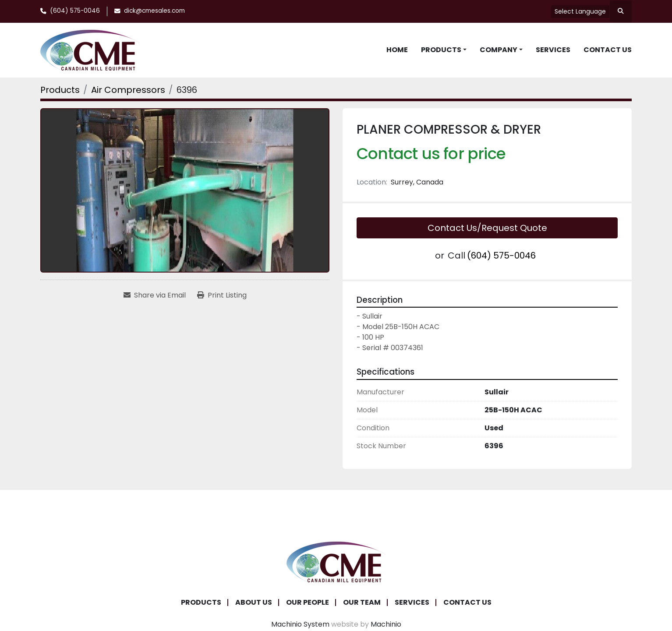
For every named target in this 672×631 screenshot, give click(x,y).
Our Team (362, 602)
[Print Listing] (222, 295)
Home (397, 50)
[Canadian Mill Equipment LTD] (336, 562)
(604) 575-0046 (75, 11)
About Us (254, 602)
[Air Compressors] (128, 90)
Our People (308, 602)
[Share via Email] (155, 295)
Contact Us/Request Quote (487, 228)
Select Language (580, 11)
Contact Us (608, 50)
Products (441, 50)
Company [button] (499, 50)
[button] (444, 50)
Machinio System (300, 624)
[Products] (60, 90)
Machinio (386, 624)
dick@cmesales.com (154, 11)
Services (553, 50)
